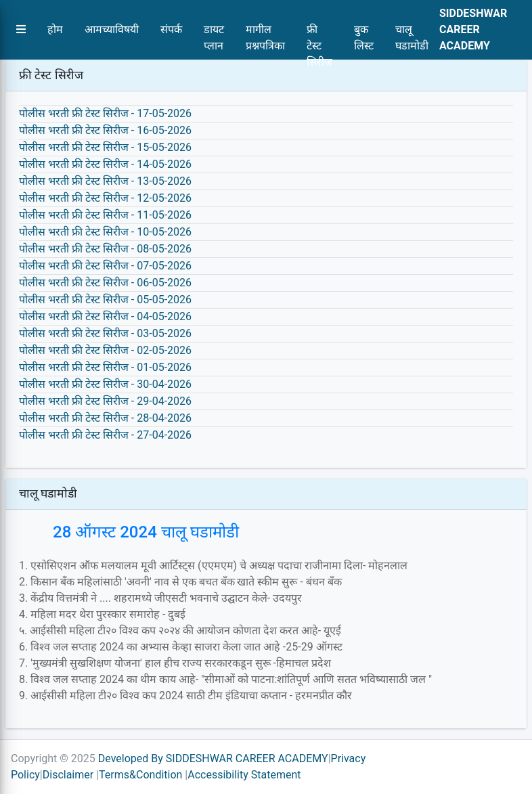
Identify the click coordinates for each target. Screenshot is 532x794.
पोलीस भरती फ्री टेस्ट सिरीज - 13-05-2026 (105, 181)
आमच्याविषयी (112, 29)
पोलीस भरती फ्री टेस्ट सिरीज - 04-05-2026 (105, 316)
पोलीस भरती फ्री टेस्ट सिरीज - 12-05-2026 (105, 198)
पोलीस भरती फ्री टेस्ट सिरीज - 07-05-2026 (105, 266)
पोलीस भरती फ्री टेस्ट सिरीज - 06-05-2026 (105, 283)
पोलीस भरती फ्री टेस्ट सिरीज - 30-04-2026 (105, 384)
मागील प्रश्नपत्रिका (265, 33)
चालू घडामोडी (412, 33)
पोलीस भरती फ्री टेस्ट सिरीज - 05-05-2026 (105, 300)
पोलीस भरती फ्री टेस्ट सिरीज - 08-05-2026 (105, 249)
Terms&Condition (140, 775)
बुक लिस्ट (364, 33)
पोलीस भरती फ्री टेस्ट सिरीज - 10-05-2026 (105, 232)
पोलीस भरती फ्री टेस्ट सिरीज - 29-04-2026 (105, 401)
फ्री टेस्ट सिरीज (319, 33)
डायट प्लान (214, 33)
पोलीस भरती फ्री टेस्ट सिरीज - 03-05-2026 (105, 333)
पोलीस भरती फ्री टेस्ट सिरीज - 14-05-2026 (105, 164)
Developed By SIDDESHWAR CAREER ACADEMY (213, 758)
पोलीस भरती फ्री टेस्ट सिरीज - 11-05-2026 (105, 215)
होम (55, 29)
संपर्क (171, 29)
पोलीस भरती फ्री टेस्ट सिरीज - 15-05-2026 (105, 147)
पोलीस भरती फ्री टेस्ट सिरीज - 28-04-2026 (105, 418)
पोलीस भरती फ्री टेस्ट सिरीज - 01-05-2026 (105, 367)
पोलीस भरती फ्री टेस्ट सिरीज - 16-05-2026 (105, 130)
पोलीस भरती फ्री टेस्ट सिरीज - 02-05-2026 (105, 350)
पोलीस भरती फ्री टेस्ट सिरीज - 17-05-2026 (105, 113)
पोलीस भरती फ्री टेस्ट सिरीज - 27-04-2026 (105, 435)
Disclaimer (68, 775)
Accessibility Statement (244, 775)
